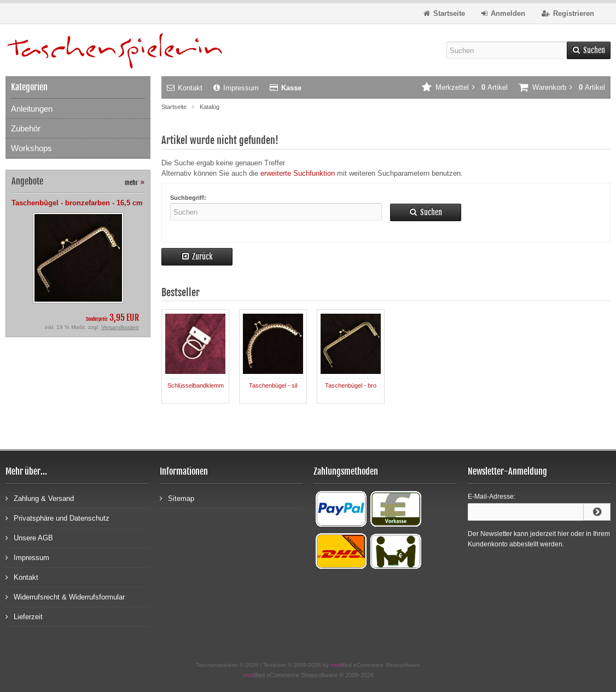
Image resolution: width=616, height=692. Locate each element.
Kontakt (185, 88)
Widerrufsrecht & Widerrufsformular (65, 596)
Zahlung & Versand (40, 498)
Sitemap (177, 498)
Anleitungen (32, 109)
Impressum (236, 88)
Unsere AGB (29, 537)
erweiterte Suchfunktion (298, 173)
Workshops (31, 148)
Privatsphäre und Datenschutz (57, 518)
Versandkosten (120, 327)
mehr (135, 183)
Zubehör (26, 128)
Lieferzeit (24, 616)
